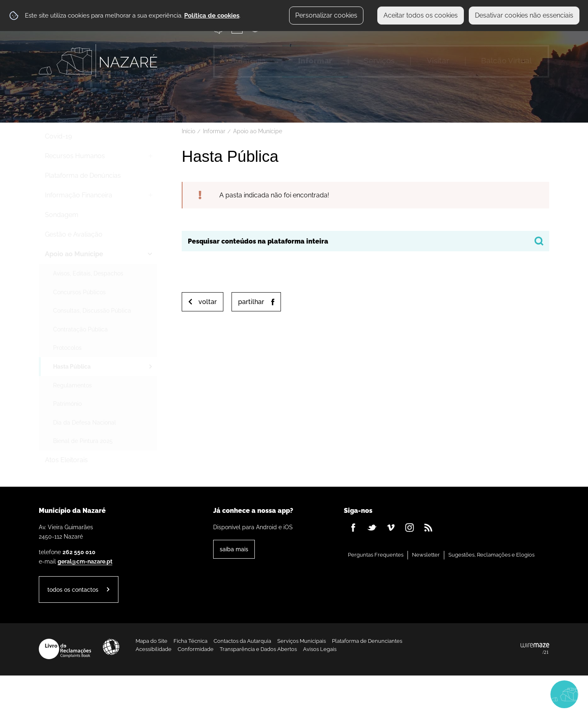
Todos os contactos (73, 589)
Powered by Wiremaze (535, 649)
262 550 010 (79, 552)
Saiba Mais (234, 549)
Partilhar (251, 302)
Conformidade (196, 649)
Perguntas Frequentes (376, 555)
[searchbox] (365, 241)
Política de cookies (212, 16)
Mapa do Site (151, 641)
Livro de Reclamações (65, 649)
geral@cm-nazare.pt (85, 561)
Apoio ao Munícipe (258, 131)
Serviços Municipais (302, 641)
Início (188, 131)
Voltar (208, 302)
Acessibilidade (111, 647)
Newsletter (426, 555)
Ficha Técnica (190, 641)
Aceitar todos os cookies (421, 15)
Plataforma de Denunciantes (367, 641)
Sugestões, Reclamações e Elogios (491, 555)
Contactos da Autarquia (242, 641)
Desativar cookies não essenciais (524, 15)
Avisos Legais (320, 649)
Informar (214, 131)
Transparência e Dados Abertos (258, 649)
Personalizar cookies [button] (326, 15)
